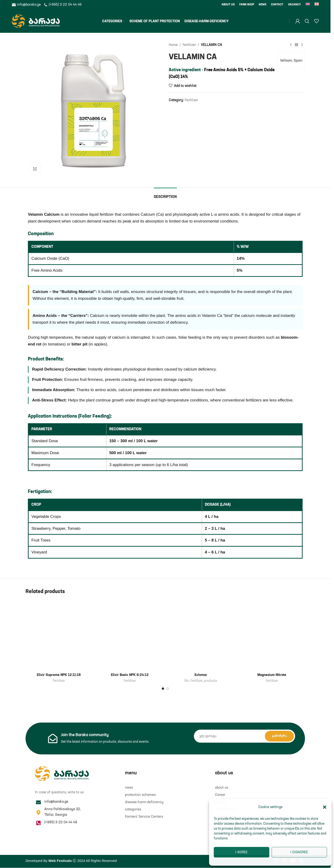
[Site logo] (36, 21)
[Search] (307, 21)
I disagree (299, 852)
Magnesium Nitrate (272, 675)
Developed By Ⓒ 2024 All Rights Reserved (71, 861)
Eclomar (201, 675)
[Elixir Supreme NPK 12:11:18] (59, 635)
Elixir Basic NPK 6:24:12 (130, 675)
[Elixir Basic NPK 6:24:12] (130, 635)
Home (173, 45)
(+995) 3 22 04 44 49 (63, 5)
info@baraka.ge (27, 5)
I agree (241, 852)
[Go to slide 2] (168, 689)
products (210, 681)
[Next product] (302, 45)
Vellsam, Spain (291, 61)
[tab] (165, 195)
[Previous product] (291, 45)
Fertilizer (189, 45)
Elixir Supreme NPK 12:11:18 (59, 675)
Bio (187, 681)
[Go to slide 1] (163, 689)
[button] (325, 807)
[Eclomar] (201, 635)
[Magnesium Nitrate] (272, 635)
